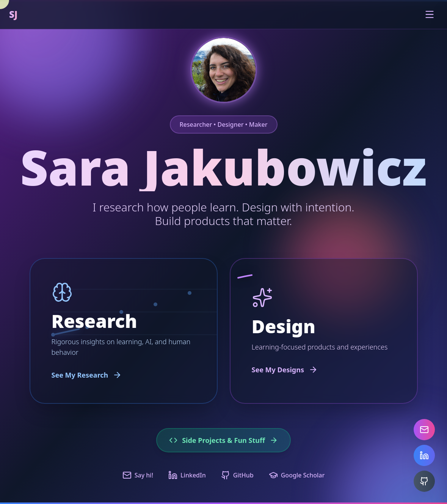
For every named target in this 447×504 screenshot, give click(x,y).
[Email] (424, 430)
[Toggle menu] (430, 14)
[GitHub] (424, 481)
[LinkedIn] (424, 455)
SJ (13, 14)
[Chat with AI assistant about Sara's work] (224, 70)
